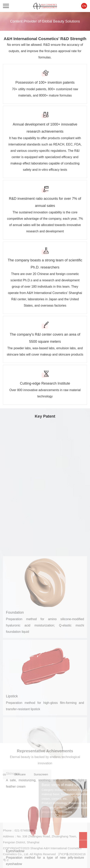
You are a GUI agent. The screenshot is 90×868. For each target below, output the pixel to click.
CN (84, 6)
